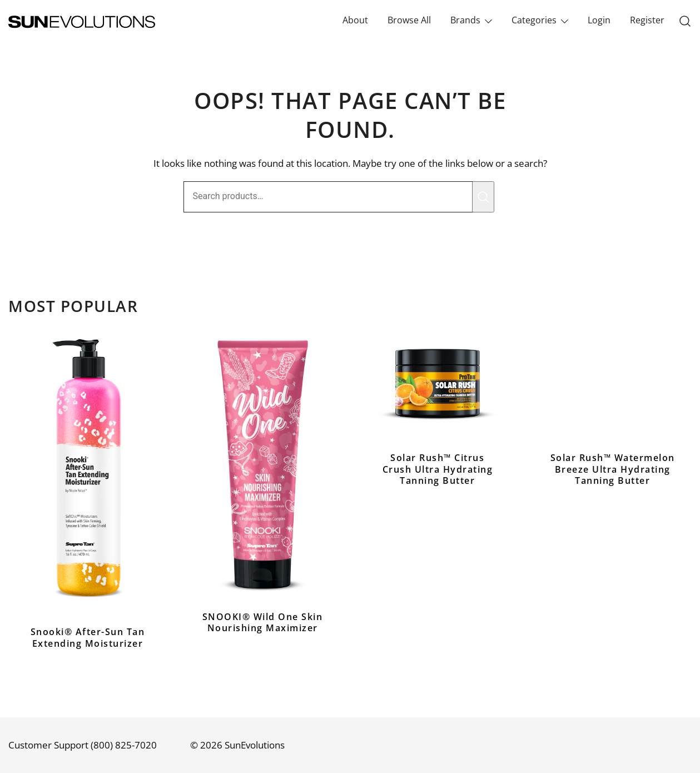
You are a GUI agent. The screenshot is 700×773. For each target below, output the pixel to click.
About (355, 20)
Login (599, 20)
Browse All (409, 20)
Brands (465, 20)
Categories (534, 20)
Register (647, 20)
